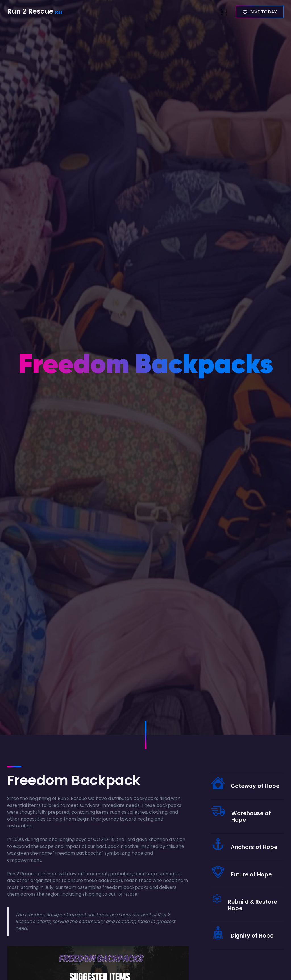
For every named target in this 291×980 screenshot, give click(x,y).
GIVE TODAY (263, 12)
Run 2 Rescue (32, 12)
